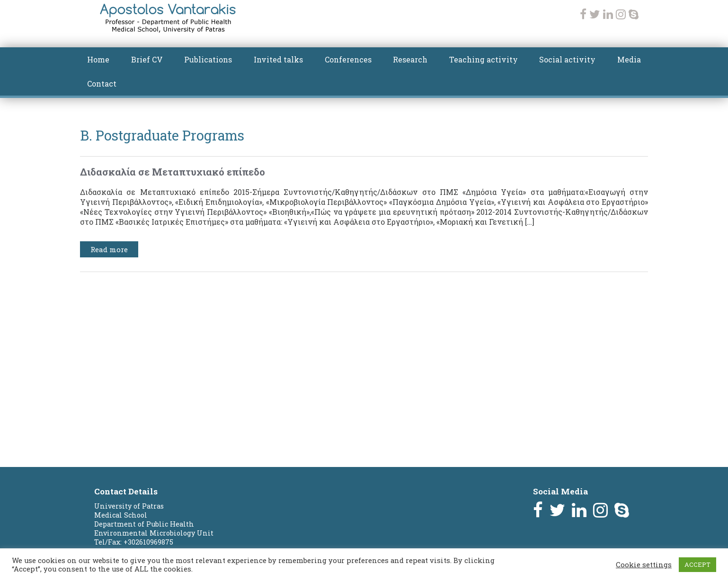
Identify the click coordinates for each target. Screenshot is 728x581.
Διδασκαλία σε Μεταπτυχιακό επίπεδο (173, 172)
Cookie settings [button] (644, 565)
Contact (102, 84)
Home (98, 59)
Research (410, 59)
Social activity (567, 59)
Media (629, 59)
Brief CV (147, 59)
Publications (208, 59)
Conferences (348, 59)
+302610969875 (148, 542)
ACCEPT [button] (697, 564)
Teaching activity (484, 59)
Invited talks (278, 59)
